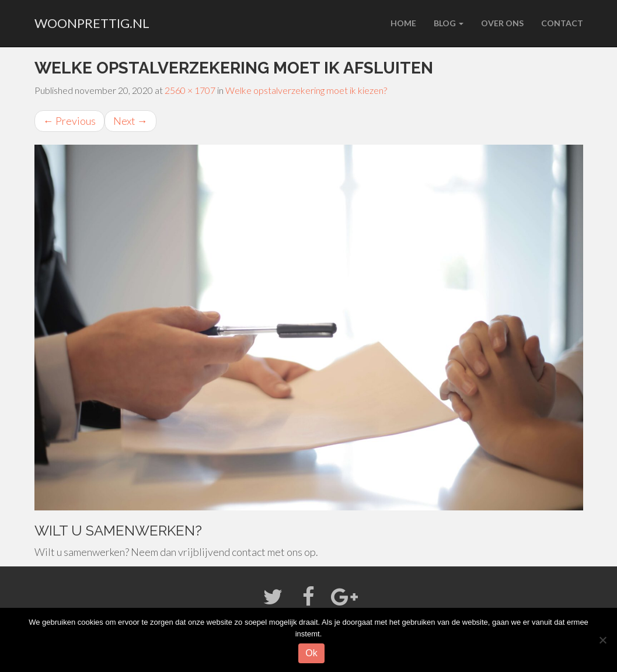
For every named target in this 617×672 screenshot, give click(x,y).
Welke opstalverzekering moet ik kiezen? (306, 90)
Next (130, 121)
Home (403, 23)
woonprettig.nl (92, 23)
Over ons (502, 23)
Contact (562, 23)
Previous (69, 121)
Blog (449, 23)
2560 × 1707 (190, 90)
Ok (311, 653)
